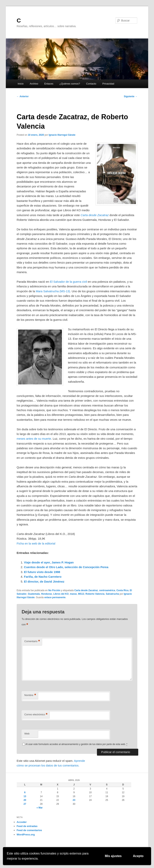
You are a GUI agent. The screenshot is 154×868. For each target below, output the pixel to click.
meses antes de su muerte (34, 439)
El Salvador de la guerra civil (68, 282)
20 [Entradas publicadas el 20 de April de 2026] (25, 800)
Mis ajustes (113, 856)
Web (27, 734)
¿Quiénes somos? (70, 84)
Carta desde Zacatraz (86, 590)
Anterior (23, 96)
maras (73, 594)
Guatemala (34, 594)
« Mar (40, 808)
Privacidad (108, 84)
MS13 (81, 594)
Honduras (47, 594)
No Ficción (54, 590)
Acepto (138, 856)
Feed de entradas (27, 826)
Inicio (21, 84)
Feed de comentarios (29, 830)
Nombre (30, 695)
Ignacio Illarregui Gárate (62, 135)
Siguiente (131, 96)
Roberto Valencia (95, 594)
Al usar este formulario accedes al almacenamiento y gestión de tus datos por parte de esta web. (76, 744)
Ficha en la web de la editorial (36, 543)
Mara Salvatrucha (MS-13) (53, 291)
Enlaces (49, 84)
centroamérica (107, 590)
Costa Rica (122, 590)
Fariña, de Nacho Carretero (43, 577)
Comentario (32, 641)
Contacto (91, 84)
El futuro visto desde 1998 (42, 572)
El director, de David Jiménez (44, 581)
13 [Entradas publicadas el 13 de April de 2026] (25, 796)
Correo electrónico (36, 715)
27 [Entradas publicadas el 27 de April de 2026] (25, 804)
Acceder (22, 822)
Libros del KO (61, 594)
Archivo (34, 84)
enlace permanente (55, 597)
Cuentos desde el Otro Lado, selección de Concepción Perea (66, 567)
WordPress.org (26, 835)
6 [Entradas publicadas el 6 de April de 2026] (25, 792)
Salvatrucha (112, 594)
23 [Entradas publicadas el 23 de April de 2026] (74, 800)
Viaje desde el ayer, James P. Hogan (49, 562)
